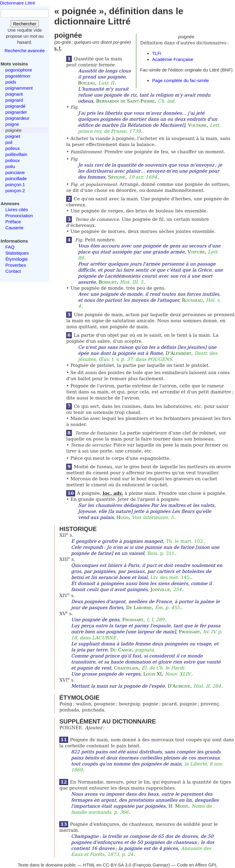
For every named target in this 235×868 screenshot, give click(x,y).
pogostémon (18, 76)
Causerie (14, 228)
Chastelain (126, 668)
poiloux (13, 160)
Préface (13, 222)
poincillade (16, 178)
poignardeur (17, 118)
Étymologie (17, 259)
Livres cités (17, 210)
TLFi (157, 53)
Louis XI (152, 674)
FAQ (10, 247)
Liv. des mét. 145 (170, 577)
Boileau (87, 83)
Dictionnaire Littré (18, 3)
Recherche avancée (25, 51)
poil (9, 142)
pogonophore (19, 70)
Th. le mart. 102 (184, 541)
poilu (10, 166)
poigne (12, 124)
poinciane (15, 172)
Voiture (196, 252)
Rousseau (193, 300)
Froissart (133, 620)
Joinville (160, 590)
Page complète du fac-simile (180, 80)
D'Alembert (179, 353)
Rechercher (25, 24)
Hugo (122, 517)
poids (11, 82)
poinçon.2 (15, 191)
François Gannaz (151, 865)
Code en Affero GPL (197, 865)
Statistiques (17, 253)
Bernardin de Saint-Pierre (125, 101)
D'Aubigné (179, 686)
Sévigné (117, 177)
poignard (14, 100)
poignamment (19, 88)
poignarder (16, 112)
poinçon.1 (15, 184)
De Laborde (139, 608)
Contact (13, 271)
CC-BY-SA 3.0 (117, 865)
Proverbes (16, 265)
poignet (13, 136)
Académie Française (173, 59)
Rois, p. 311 (161, 553)
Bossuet (108, 282)
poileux (13, 148)
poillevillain (16, 154)
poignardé (16, 106)
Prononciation (19, 216)
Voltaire (197, 125)
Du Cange (121, 650)
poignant (14, 94)
